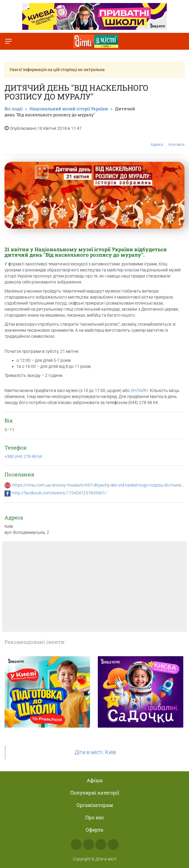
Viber (113, 844)
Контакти (177, 140)
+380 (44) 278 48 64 (23, 456)
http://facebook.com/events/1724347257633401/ (60, 493)
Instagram (88, 844)
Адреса (157, 140)
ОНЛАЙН (139, 390)
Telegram (101, 844)
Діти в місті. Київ (95, 752)
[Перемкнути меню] (8, 41)
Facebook (76, 844)
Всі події (14, 109)
